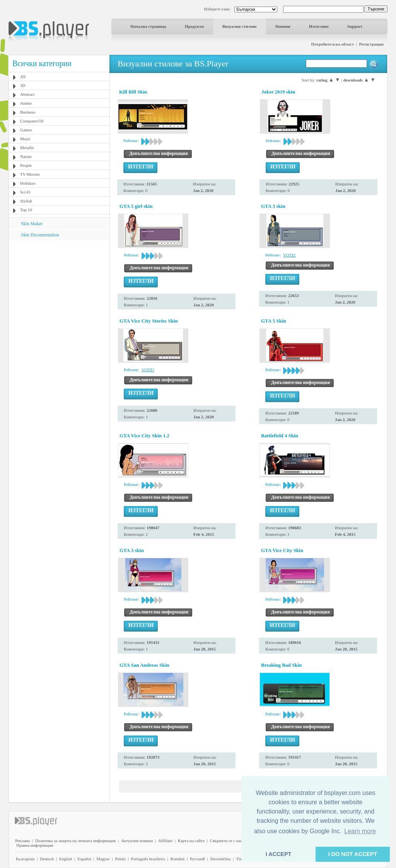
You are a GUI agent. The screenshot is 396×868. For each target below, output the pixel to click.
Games (26, 130)
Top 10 (26, 210)
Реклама (22, 841)
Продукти (194, 26)
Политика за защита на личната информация (75, 841)
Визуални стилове (240, 26)
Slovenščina (220, 859)
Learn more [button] (360, 831)
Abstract (27, 94)
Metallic (27, 148)
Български (25, 859)
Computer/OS (32, 121)
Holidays (28, 183)
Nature (26, 156)
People (26, 165)
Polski (120, 859)
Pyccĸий (197, 859)
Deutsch (47, 859)
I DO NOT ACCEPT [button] (353, 854)
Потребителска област (333, 44)
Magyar (103, 859)
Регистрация (371, 44)
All (23, 76)
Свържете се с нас (226, 841)
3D (23, 85)
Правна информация (35, 845)
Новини (283, 26)
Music (26, 139)
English (66, 859)
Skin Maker (32, 224)
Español (84, 859)
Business (28, 112)
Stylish (26, 201)
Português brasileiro (148, 859)
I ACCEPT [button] (279, 854)
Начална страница (148, 26)
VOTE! (289, 255)
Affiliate (165, 841)
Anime (26, 103)
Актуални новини (137, 841)
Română (178, 859)
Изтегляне (319, 26)
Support (355, 26)
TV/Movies (30, 174)
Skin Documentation (40, 235)
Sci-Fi (25, 192)
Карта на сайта (191, 841)
